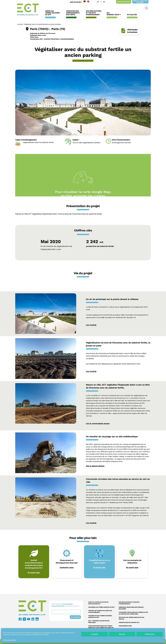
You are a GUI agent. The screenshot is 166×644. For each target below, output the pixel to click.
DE (85, 2)
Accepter (95, 634)
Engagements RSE (125, 626)
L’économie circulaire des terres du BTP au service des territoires (133, 613)
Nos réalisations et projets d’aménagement (129, 603)
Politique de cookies (10, 640)
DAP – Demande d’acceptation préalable (99, 622)
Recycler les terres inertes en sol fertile (132, 618)
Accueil (20, 24)
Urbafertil (91, 513)
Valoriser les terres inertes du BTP (101, 607)
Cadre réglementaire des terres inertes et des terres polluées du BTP (101, 628)
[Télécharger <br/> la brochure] (123, 31)
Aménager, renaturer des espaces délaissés (131, 608)
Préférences (150, 634)
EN (89, 2)
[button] (73, 133)
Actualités (132, 15)
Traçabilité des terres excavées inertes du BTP (100, 617)
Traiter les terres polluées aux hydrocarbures (100, 611)
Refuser (122, 634)
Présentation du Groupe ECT (129, 622)
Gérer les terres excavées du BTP (53, 13)
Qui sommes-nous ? (114, 14)
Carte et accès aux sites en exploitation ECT (98, 603)
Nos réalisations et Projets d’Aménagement (94, 13)
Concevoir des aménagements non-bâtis (73, 13)
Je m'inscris (75, 617)
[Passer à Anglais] (104, 2)
